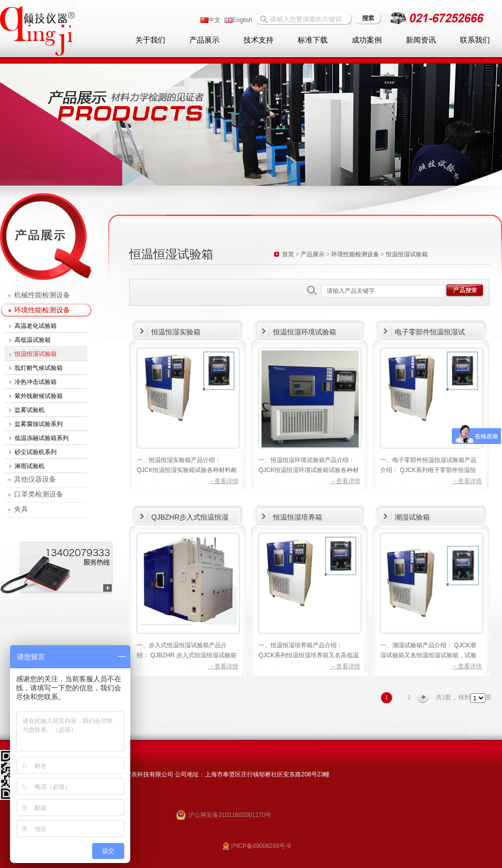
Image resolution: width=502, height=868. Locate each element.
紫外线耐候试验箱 (39, 396)
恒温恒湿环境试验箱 (305, 332)
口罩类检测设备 (39, 494)
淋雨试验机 (30, 466)
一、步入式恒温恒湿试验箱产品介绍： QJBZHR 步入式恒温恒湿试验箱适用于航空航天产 (187, 655)
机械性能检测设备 (42, 295)
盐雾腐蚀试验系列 (39, 424)
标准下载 (313, 40)
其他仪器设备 (35, 479)
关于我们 (150, 40)
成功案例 (367, 40)
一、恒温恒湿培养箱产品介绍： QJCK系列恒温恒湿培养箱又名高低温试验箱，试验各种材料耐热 (309, 655)
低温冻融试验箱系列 (42, 438)
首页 (288, 254)
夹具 (21, 509)
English (238, 20)
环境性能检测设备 (42, 310)
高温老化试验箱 (36, 326)
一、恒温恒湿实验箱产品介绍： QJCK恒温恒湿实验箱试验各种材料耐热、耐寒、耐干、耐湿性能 (187, 470)
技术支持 (259, 40)
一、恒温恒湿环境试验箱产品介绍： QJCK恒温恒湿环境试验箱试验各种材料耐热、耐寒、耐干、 (309, 470)
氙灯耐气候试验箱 (39, 368)
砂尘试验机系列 (36, 452)
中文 (210, 20)
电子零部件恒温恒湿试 (430, 332)
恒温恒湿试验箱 (36, 354)
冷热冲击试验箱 (36, 382)
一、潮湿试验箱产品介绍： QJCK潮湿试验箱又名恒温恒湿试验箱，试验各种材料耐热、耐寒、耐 (428, 655)
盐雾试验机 (30, 410)
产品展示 (204, 40)
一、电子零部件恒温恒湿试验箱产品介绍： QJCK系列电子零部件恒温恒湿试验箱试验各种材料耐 (428, 470)
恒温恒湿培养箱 (298, 517)
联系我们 (475, 40)
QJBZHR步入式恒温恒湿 (190, 517)
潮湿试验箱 (412, 517)
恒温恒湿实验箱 (176, 332)
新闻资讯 (421, 40)
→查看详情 (223, 481)
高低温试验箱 (33, 340)
